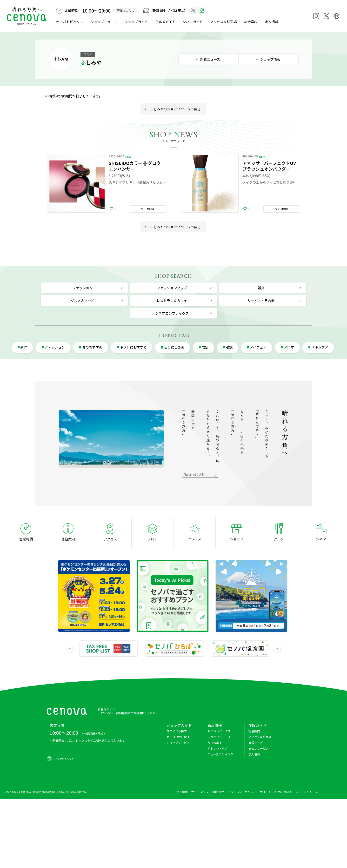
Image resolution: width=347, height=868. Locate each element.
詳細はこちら (126, 10)
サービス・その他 (261, 300)
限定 (205, 347)
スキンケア (320, 347)
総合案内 (251, 22)
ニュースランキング (220, 754)
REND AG (173, 336)
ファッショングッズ (172, 288)
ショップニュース (104, 22)
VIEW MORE (193, 474)
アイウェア (258, 347)
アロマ (289, 347)
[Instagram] (316, 16)
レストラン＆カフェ (172, 300)
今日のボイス (216, 743)
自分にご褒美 (174, 347)
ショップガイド (136, 22)
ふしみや (91, 62)
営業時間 (26, 539)
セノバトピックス (70, 22)
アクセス (110, 539)
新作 (24, 347)
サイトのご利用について (276, 792)
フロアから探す (177, 731)
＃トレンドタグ (218, 748)
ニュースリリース (307, 792)
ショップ (237, 539)
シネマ (193, 22)
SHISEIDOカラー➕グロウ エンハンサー (137, 166)
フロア (153, 539)
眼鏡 (229, 347)
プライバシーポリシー (242, 792)
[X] (326, 16)
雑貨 (261, 288)
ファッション (82, 288)
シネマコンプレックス (172, 313)
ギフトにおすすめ (133, 347)
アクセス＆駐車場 (224, 22)
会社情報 (182, 792)
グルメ (165, 22)
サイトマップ (200, 792)
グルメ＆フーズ (82, 300)
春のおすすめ (92, 347)
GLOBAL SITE (64, 759)
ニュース (195, 539)
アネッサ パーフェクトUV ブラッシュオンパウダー (269, 166)
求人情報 (272, 22)
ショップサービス (178, 743)
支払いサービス (259, 748)
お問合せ (218, 792)
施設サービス (257, 743)
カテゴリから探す (178, 737)
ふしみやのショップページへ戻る (175, 109)
